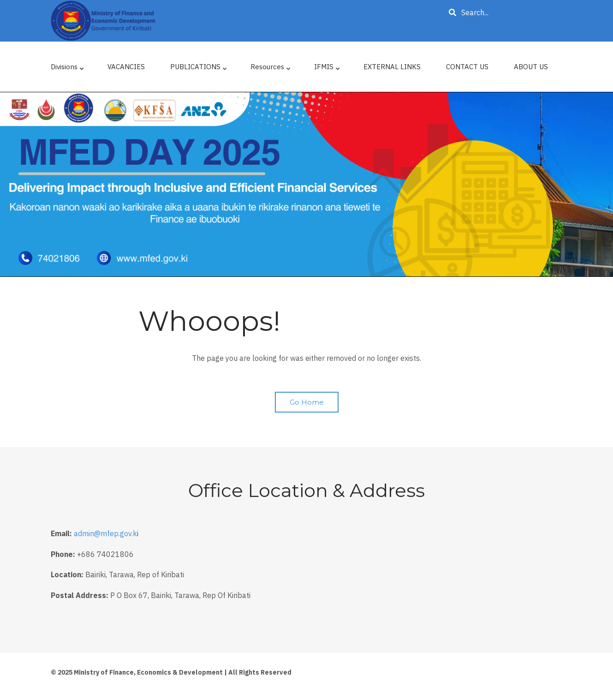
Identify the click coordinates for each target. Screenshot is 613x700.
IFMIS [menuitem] (328, 69)
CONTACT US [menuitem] (467, 67)
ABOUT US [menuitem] (531, 67)
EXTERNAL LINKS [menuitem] (392, 67)
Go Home (307, 402)
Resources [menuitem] (271, 69)
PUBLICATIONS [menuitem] (199, 69)
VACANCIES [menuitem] (126, 67)
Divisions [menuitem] (68, 69)
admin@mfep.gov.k (105, 533)
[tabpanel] (306, 184)
